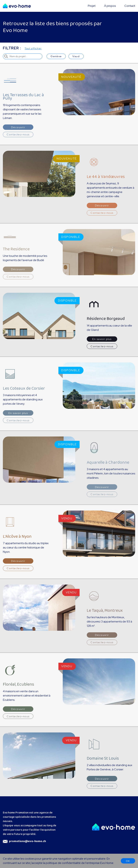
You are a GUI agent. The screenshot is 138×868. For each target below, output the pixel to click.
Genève (56, 56)
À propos (110, 6)
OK (128, 861)
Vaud (76, 56)
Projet (92, 6)
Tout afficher (33, 49)
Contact (130, 6)
